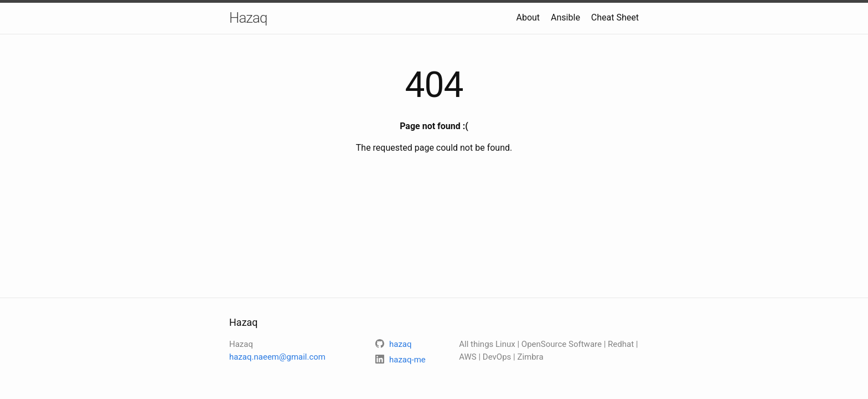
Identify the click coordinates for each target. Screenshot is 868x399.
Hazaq (248, 18)
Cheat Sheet (615, 17)
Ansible (565, 17)
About (528, 17)
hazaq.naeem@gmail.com (277, 357)
